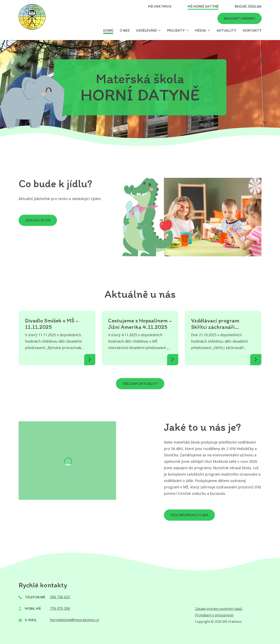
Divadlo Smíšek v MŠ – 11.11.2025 (52, 324)
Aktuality (227, 30)
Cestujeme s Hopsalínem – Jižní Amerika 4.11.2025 (140, 324)
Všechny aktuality (140, 384)
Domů (108, 30)
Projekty (176, 30)
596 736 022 (60, 597)
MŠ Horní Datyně (203, 6)
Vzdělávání (146, 30)
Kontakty (252, 30)
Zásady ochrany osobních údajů (219, 609)
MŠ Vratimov (160, 6)
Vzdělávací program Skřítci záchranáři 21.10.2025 (215, 324)
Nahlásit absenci (240, 18)
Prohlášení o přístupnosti (214, 615)
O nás (125, 30)
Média (201, 30)
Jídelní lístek (38, 220)
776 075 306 (60, 608)
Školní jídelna (248, 6)
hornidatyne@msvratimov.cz (75, 620)
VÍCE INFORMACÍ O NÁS (189, 515)
